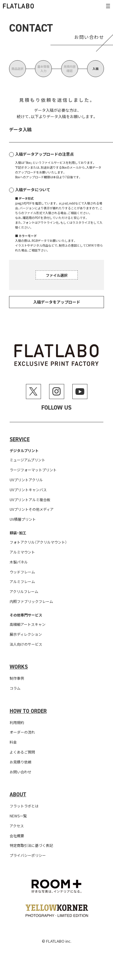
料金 (13, 742)
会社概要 (17, 836)
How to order (28, 711)
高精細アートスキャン (28, 624)
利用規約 (17, 722)
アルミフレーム (22, 581)
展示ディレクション (26, 634)
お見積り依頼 (20, 762)
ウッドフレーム (22, 572)
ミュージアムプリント (27, 460)
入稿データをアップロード (57, 302)
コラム (15, 688)
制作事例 (17, 678)
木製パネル (19, 562)
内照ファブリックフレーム (31, 601)
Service (20, 439)
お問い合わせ (20, 772)
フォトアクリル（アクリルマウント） (38, 542)
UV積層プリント (23, 519)
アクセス (17, 826)
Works (19, 667)
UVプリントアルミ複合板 (30, 499)
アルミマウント (22, 552)
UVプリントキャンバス (28, 490)
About (18, 794)
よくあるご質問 (22, 752)
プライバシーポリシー (28, 855)
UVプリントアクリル (26, 480)
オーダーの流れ (22, 732)
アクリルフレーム (24, 591)
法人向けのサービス (26, 644)
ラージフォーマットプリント (33, 470)
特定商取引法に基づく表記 (31, 845)
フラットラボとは (24, 806)
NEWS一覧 (18, 816)
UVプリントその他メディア (32, 509)
